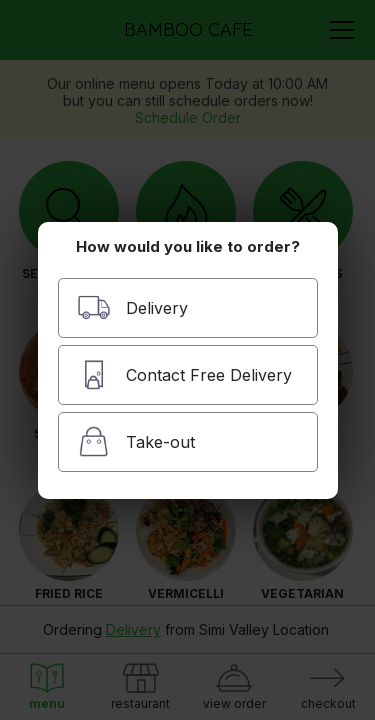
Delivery (132, 307)
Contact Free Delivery (184, 374)
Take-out (136, 441)
